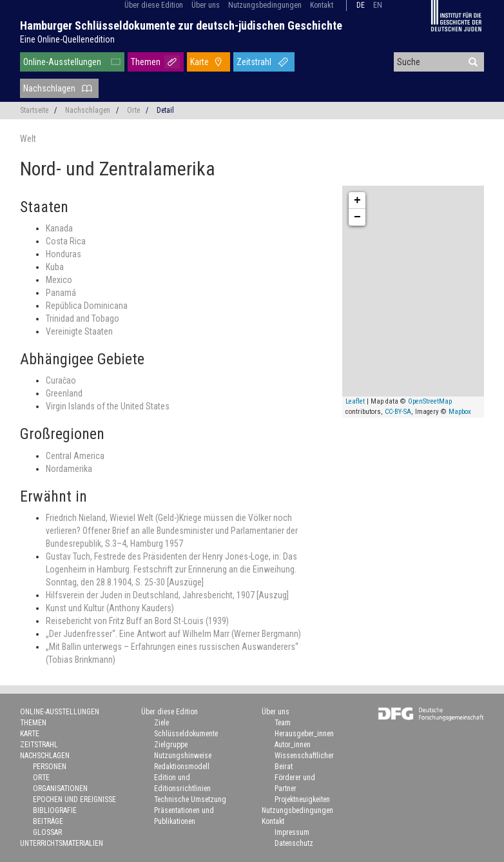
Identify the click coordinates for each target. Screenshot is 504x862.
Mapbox (460, 412)
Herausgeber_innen (304, 734)
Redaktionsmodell (182, 767)
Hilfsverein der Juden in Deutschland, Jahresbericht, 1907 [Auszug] (167, 595)
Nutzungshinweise (183, 756)
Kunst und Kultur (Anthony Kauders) (110, 608)
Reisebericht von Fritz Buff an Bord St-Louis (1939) (137, 621)
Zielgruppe (171, 745)
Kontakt (322, 5)
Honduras (63, 254)
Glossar (47, 832)
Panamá (61, 293)
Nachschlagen (49, 88)
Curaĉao (61, 380)
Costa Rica (66, 241)
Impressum (292, 832)
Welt (28, 139)
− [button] (357, 217)
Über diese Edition (154, 5)
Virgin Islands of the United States (108, 406)
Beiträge (48, 821)
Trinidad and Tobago (82, 318)
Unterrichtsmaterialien (62, 843)
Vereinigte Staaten (79, 331)
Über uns (206, 5)
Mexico (59, 280)
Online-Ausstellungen (62, 62)
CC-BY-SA (398, 412)
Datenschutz (294, 843)
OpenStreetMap (430, 401)
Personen (50, 767)
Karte (199, 62)
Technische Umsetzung (190, 799)
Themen (146, 62)
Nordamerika (69, 469)
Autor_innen (293, 745)
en (378, 5)
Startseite (34, 110)
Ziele (161, 723)
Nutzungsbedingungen (265, 5)
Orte (133, 110)
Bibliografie (55, 810)
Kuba (55, 267)
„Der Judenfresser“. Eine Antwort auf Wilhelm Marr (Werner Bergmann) (173, 634)
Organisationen (60, 789)
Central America (75, 456)
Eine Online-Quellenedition (67, 39)
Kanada (59, 228)
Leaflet (355, 401)
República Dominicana (87, 306)
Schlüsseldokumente (186, 734)
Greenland (64, 393)
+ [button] (357, 201)
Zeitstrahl (254, 62)
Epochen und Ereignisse (74, 799)
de (361, 5)
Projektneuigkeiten (302, 799)
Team (283, 723)
